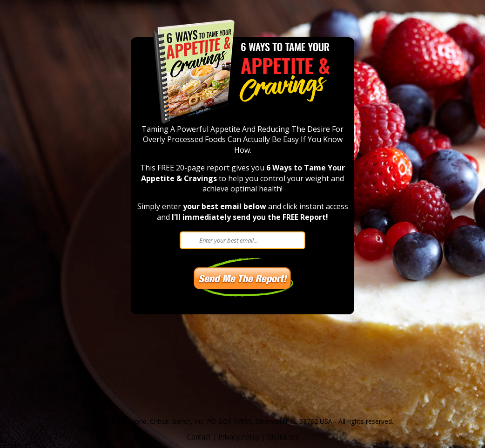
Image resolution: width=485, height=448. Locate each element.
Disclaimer (283, 437)
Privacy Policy (239, 437)
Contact (199, 437)
